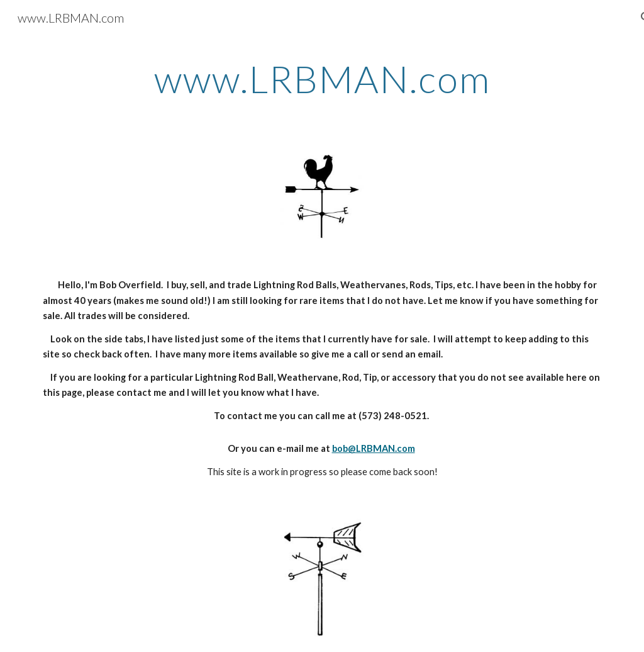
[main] (322, 79)
